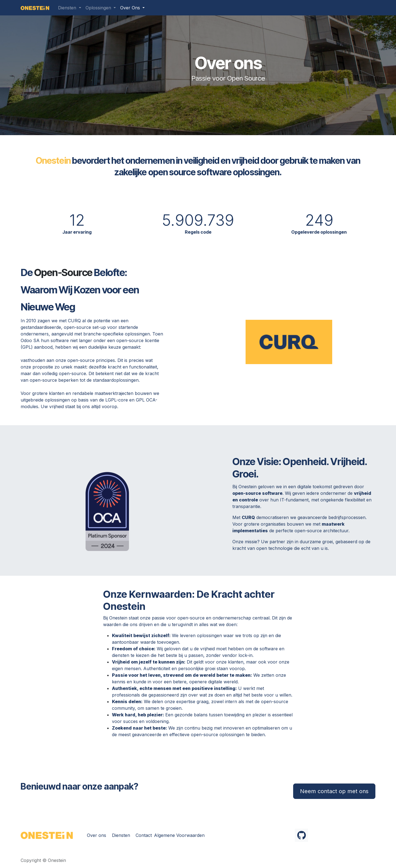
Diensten (121, 835)
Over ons (97, 835)
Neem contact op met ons (334, 791)
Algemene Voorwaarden (179, 835)
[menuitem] (69, 8)
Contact (144, 835)
